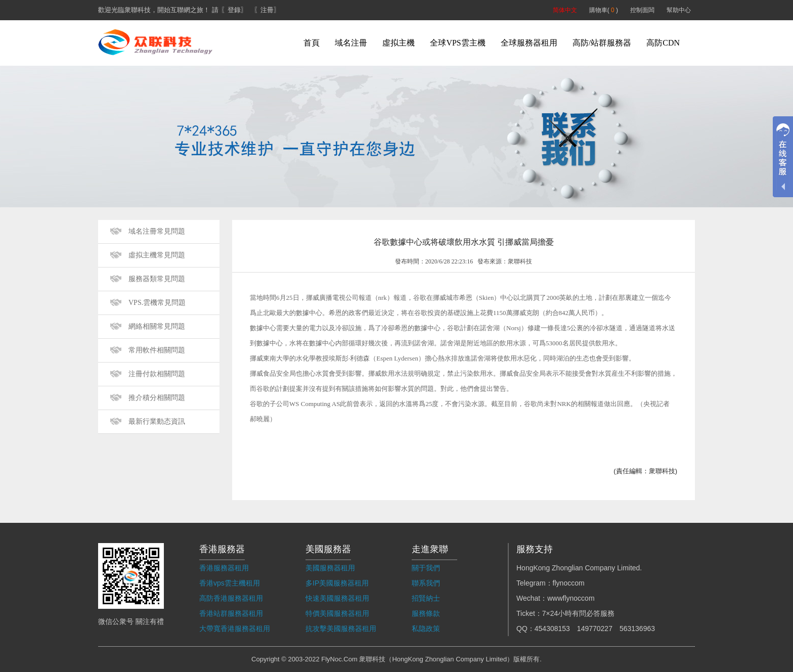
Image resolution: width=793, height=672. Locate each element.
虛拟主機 (399, 43)
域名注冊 (351, 43)
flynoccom (569, 583)
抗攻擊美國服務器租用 (341, 629)
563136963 (637, 629)
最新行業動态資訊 (157, 421)
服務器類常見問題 (157, 279)
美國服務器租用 (330, 568)
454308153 (552, 629)
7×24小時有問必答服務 (579, 613)
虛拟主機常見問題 (157, 255)
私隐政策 (426, 629)
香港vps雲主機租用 (230, 583)
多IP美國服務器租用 (337, 583)
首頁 (312, 43)
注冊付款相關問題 (157, 374)
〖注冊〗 (267, 10)
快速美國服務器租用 (337, 598)
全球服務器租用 (529, 43)
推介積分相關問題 (157, 398)
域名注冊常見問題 (157, 231)
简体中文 (565, 10)
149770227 (595, 629)
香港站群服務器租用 (231, 613)
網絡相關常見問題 (157, 326)
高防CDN (663, 43)
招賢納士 (426, 598)
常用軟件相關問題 (157, 350)
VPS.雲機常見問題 (157, 303)
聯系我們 (426, 583)
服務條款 (426, 613)
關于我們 (426, 568)
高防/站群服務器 (602, 43)
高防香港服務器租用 (231, 598)
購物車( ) (604, 10)
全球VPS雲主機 (457, 43)
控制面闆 (642, 10)
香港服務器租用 (224, 568)
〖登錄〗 (234, 10)
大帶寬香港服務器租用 (235, 629)
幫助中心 (679, 10)
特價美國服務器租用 (337, 613)
